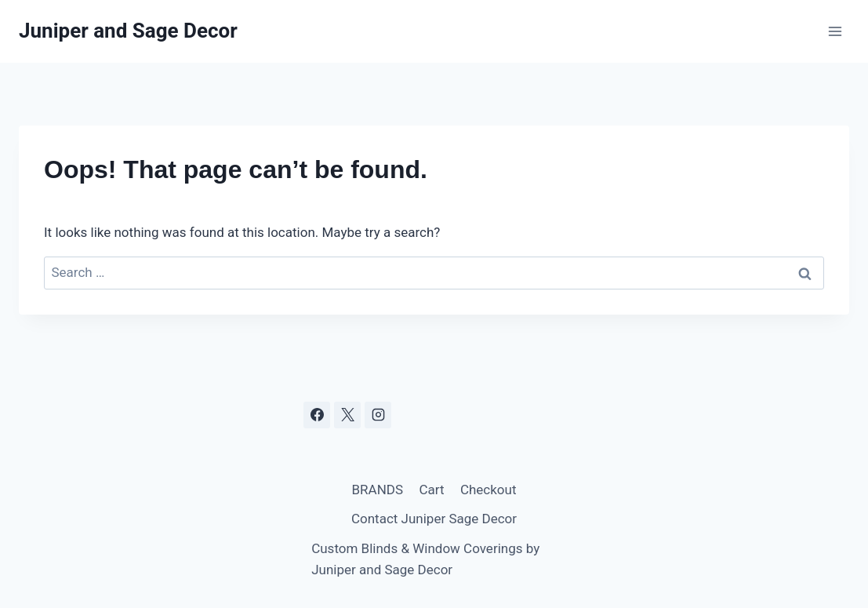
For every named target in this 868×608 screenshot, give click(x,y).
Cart (431, 490)
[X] (347, 415)
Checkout (488, 490)
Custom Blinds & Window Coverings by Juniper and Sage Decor (425, 559)
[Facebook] (317, 415)
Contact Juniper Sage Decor (434, 519)
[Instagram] (378, 415)
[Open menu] (835, 31)
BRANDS (378, 490)
